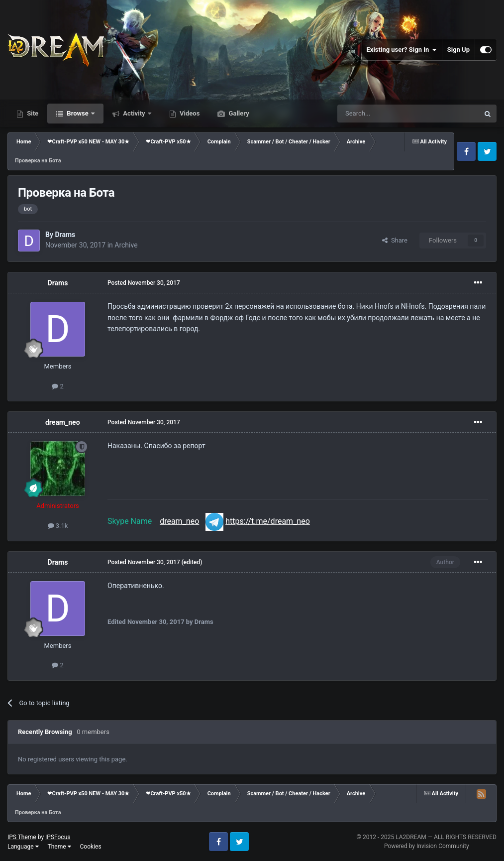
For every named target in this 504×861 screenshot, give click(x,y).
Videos (189, 113)
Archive (126, 245)
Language (23, 847)
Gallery (238, 113)
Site (32, 113)
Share (395, 240)
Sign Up (458, 50)
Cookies (91, 847)
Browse (78, 113)
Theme (59, 847)
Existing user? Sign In (402, 50)
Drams (65, 235)
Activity (134, 113)
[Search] (385, 114)
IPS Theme (22, 837)
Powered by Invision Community (427, 846)
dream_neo (63, 422)
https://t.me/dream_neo (268, 521)
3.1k (58, 526)
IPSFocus (58, 837)
